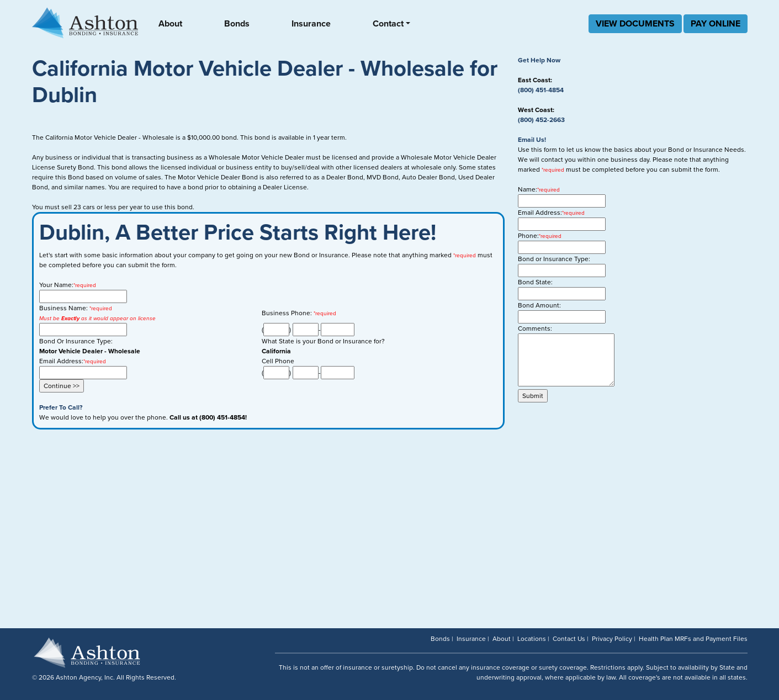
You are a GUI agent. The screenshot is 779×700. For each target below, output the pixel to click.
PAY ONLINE (716, 24)
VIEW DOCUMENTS (635, 24)
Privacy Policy (612, 639)
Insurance (311, 24)
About (170, 24)
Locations (532, 639)
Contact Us (569, 639)
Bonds (237, 24)
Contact (388, 24)
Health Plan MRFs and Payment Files (693, 639)
